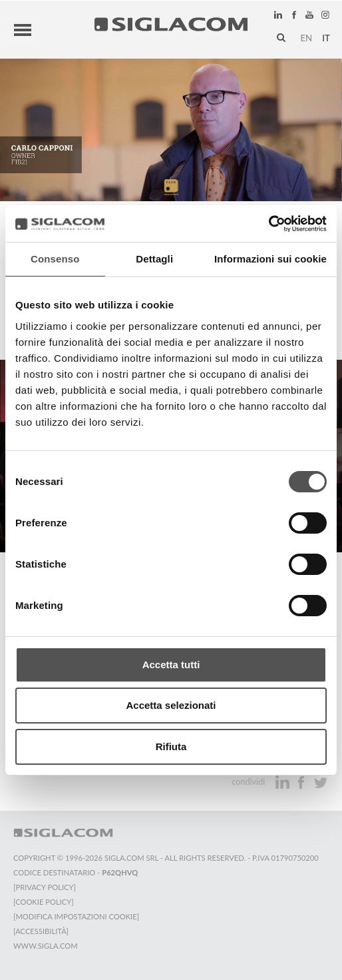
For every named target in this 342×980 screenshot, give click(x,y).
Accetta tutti (171, 665)
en (306, 38)
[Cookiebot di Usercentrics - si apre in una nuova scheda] (268, 224)
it (326, 38)
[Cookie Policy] (44, 902)
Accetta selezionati (171, 705)
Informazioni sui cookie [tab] (270, 259)
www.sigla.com (46, 946)
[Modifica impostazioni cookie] (76, 916)
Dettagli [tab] (154, 259)
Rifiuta (171, 746)
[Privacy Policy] (45, 887)
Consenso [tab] (55, 259)
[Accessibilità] (41, 931)
